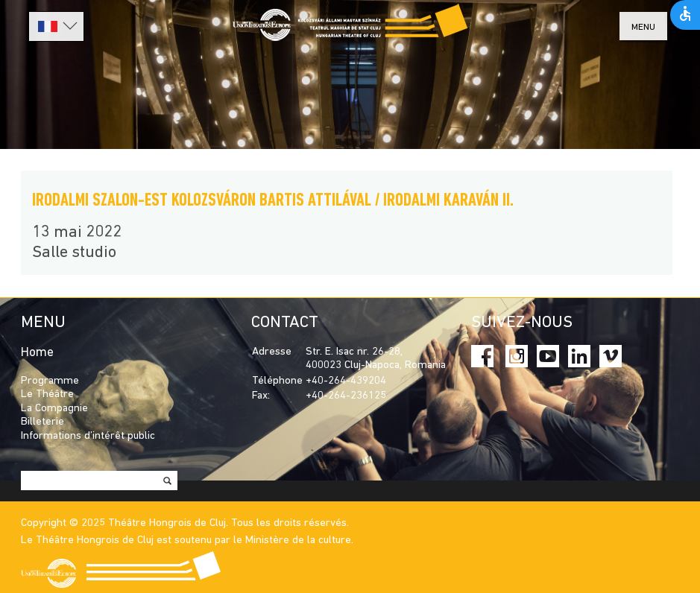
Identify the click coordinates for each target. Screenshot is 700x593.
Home (37, 353)
